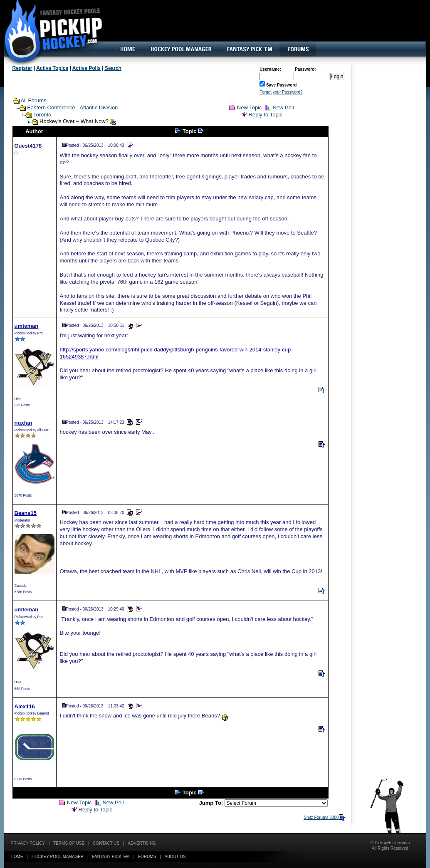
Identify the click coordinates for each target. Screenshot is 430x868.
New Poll (283, 108)
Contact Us (106, 843)
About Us (175, 857)
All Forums (33, 100)
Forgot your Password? (281, 92)
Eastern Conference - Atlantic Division (72, 108)
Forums (147, 857)
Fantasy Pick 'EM (111, 857)
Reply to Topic (266, 115)
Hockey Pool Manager (58, 857)
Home (17, 857)
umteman (27, 326)
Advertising (142, 843)
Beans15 (26, 513)
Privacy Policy (28, 843)
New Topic (250, 108)
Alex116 (25, 706)
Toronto (42, 115)
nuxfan (23, 423)
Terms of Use (69, 843)
